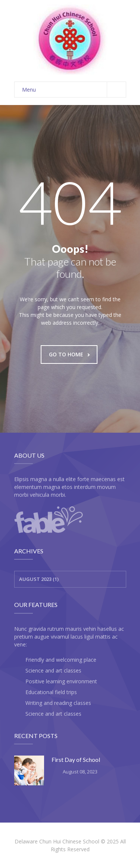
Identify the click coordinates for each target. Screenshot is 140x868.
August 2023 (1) (39, 579)
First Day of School (76, 759)
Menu (74, 90)
